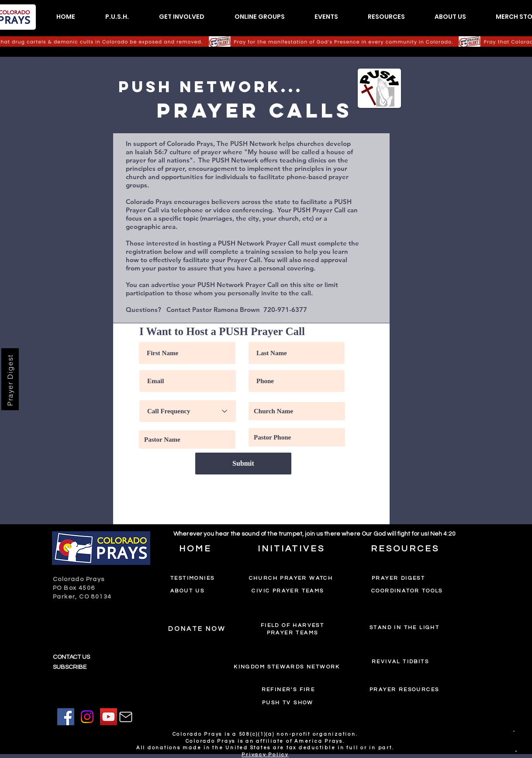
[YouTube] (109, 717)
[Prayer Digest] (10, 379)
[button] (117, 17)
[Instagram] (87, 717)
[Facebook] (66, 717)
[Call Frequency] (188, 411)
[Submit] (243, 464)
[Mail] (126, 717)
